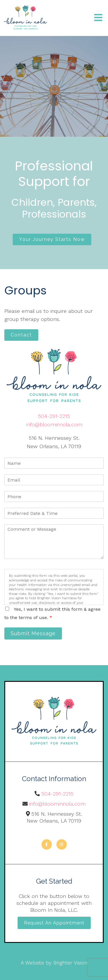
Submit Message (33, 633)
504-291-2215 (54, 416)
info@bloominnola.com (54, 424)
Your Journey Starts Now (52, 239)
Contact (21, 335)
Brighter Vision (70, 963)
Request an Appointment (54, 923)
